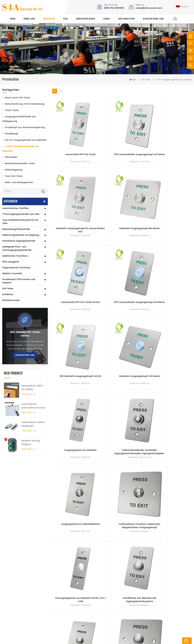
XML (73, 639)
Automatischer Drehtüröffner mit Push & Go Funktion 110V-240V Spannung (33, 406)
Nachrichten (126, 19)
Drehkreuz (8, 294)
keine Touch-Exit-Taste (17, 98)
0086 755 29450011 (114, 8)
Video (107, 19)
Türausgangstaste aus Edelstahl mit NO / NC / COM (69, 284)
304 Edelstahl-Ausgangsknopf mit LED (140, 183)
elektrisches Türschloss (15, 256)
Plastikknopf (12, 134)
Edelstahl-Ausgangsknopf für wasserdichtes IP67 (140, 133)
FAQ (65, 19)
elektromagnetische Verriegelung (21, 235)
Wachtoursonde (11, 300)
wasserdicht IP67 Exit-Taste (69, 133)
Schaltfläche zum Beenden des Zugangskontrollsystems (104, 284)
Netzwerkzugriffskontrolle (16, 229)
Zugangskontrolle (67, 592)
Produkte (49, 19)
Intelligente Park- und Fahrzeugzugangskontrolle (17, 248)
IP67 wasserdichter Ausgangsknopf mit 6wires (104, 183)
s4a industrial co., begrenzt (21, 577)
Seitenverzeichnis (111, 616)
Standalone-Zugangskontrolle (19, 241)
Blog (106, 611)
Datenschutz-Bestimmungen (91, 639)
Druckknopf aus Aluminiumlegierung (25, 127)
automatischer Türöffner (16, 208)
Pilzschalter (11, 157)
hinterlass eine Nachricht (173, 641)
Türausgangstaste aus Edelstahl (140, 284)
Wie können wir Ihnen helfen (25, 334)
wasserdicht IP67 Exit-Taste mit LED (69, 183)
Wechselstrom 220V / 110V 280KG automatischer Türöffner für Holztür (33, 388)
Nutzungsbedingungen (114, 620)
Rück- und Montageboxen (19, 182)
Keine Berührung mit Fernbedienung (25, 104)
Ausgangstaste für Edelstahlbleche (140, 233)
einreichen (141, 547)
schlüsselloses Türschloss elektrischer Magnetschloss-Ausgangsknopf (175, 233)
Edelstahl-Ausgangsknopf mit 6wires (175, 183)
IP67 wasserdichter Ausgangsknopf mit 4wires (104, 133)
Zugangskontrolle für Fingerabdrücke (76, 606)
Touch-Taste (12, 110)
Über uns (29, 19)
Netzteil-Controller (12, 274)
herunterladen (85, 19)
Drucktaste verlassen (68, 582)
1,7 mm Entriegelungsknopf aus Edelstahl (173, 80)
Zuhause (107, 582)
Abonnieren (147, 608)
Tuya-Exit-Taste (14, 176)
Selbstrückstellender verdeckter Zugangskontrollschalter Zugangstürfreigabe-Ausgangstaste (104, 233)
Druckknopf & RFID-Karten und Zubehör (19, 281)
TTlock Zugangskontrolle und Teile (21, 214)
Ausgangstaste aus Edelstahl (69, 233)
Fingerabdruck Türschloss (16, 268)
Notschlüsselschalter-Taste (20, 163)
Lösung (107, 601)
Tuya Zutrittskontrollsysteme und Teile (20, 222)
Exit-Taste (146, 80)
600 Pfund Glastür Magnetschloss (74, 601)
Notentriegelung (14, 170)
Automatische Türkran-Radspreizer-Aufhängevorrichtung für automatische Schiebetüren (34, 424)
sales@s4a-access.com (149, 8)
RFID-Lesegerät (11, 262)
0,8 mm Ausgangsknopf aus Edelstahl (26, 140)
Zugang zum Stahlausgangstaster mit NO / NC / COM (175, 284)
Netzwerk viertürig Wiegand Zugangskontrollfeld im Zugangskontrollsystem (33, 443)
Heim (13, 19)
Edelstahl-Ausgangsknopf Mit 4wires (175, 133)
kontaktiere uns (153, 19)
